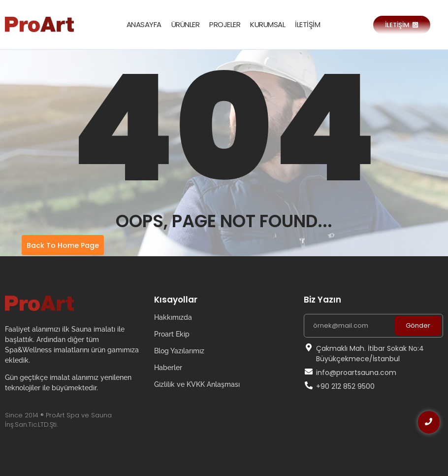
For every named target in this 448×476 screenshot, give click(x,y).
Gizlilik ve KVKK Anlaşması (197, 384)
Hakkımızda (173, 317)
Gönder (418, 325)
